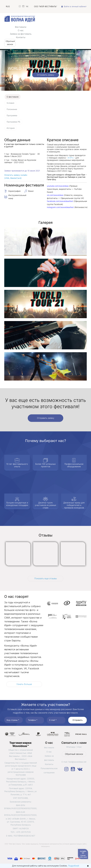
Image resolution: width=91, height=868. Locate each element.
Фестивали (21, 27)
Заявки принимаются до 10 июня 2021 (22, 171)
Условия (10, 103)
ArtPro (71, 158)
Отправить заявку (46, 75)
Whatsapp (71, 747)
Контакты (21, 37)
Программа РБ (13, 122)
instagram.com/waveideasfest (60, 207)
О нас (21, 30)
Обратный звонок (10, 43)
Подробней (74, 866)
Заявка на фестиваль (21, 34)
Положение (12, 109)
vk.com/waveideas (55, 195)
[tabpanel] (45, 261)
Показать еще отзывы (46, 578)
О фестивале (13, 97)
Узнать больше (24, 684)
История (11, 128)
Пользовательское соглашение (49, 770)
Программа (12, 115)
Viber (79, 747)
